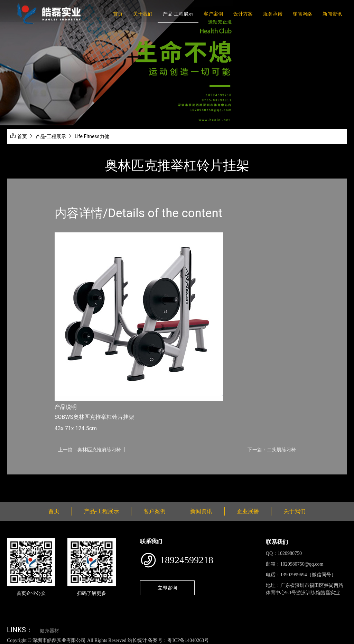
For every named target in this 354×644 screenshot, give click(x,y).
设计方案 (243, 14)
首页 (118, 14)
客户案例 (213, 14)
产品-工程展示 (178, 14)
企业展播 (248, 511)
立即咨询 (167, 588)
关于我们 (143, 14)
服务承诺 (273, 14)
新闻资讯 (332, 14)
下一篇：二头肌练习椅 (272, 450)
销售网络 (302, 14)
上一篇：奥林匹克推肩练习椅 (90, 450)
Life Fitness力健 (92, 136)
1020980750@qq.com (302, 564)
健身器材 (49, 631)
